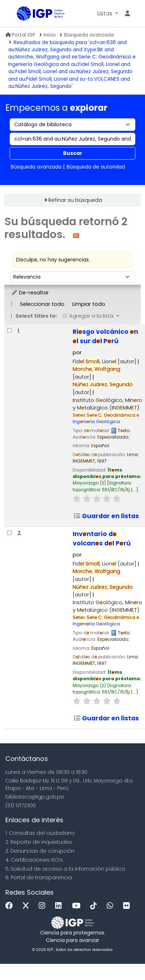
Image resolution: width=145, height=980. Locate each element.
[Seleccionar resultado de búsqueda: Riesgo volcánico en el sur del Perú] (9, 330)
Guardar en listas (106, 516)
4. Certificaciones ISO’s (34, 860)
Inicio (50, 35)
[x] (28, 906)
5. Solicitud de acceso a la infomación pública (65, 869)
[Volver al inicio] (124, 958)
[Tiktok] (95, 906)
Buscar (73, 153)
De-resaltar (30, 293)
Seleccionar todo (42, 304)
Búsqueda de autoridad (96, 167)
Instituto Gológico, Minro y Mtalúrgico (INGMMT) (107, 404)
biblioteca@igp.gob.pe (35, 797)
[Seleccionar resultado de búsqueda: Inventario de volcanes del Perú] (9, 533)
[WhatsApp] (112, 906)
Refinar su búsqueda (75, 200)
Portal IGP (20, 35)
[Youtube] (78, 906)
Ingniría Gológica (106, 418)
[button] (108, 14)
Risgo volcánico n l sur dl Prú (105, 336)
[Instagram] (44, 906)
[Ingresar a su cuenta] (127, 14)
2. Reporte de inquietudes (39, 842)
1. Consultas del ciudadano (40, 833)
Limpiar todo (89, 304)
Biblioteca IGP (19, 14)
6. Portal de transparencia (39, 877)
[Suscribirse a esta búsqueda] (76, 235)
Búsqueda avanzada (89, 35)
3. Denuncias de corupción (40, 851)
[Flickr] (128, 906)
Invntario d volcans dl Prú (102, 539)
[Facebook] (11, 906)
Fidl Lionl (105, 361)
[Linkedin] (60, 906)
